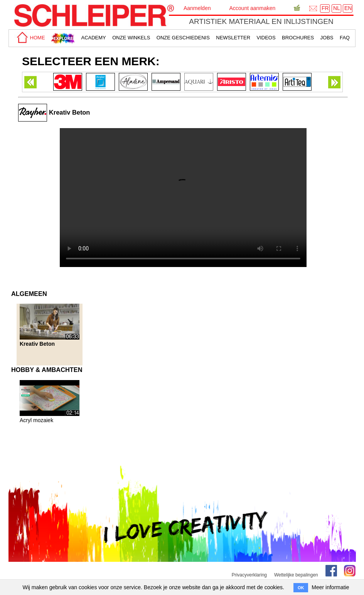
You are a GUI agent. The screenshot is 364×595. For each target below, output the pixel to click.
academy (93, 38)
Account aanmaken (252, 8)
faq (345, 38)
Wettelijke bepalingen (296, 575)
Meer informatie (330, 587)
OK (301, 588)
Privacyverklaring (249, 575)
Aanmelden (197, 8)
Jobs (327, 38)
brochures (298, 38)
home (30, 38)
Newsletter (233, 38)
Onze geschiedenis (183, 38)
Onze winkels (131, 38)
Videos (266, 38)
